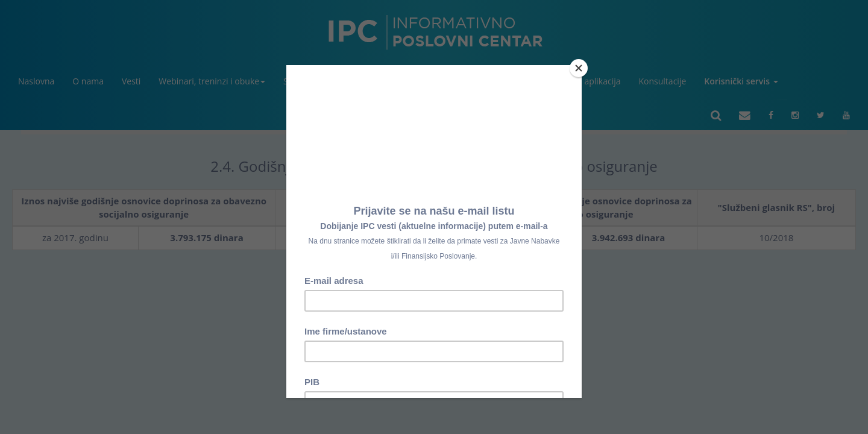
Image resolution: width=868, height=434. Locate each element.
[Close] (579, 68)
